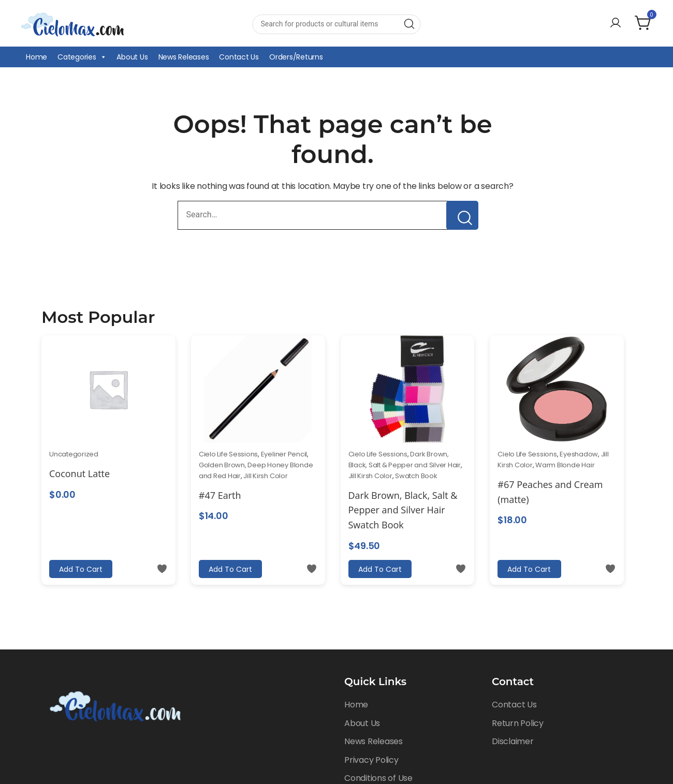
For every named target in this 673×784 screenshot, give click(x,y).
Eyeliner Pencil (284, 454)
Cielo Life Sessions (228, 454)
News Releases (184, 57)
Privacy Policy (371, 760)
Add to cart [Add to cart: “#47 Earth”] (230, 569)
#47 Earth (220, 495)
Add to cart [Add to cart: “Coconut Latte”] (80, 569)
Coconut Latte (79, 474)
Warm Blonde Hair (565, 465)
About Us (132, 57)
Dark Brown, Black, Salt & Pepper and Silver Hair (405, 460)
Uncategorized (74, 454)
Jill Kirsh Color (265, 476)
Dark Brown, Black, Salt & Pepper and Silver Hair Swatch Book (403, 510)
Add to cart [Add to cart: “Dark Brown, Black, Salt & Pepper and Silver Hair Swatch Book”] (379, 569)
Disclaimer (513, 741)
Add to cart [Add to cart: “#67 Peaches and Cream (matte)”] (529, 569)
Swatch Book (416, 476)
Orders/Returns (296, 57)
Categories (82, 57)
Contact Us (239, 57)
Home (36, 57)
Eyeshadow (579, 454)
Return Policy (518, 723)
